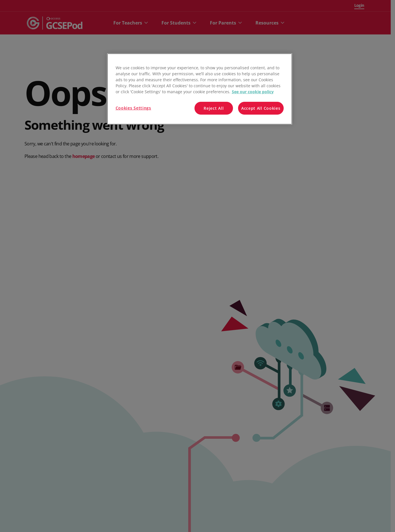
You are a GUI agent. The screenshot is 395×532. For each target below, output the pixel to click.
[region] (200, 89)
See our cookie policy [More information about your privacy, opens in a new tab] (253, 92)
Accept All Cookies (261, 108)
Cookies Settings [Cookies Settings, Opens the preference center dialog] (133, 108)
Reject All (214, 108)
